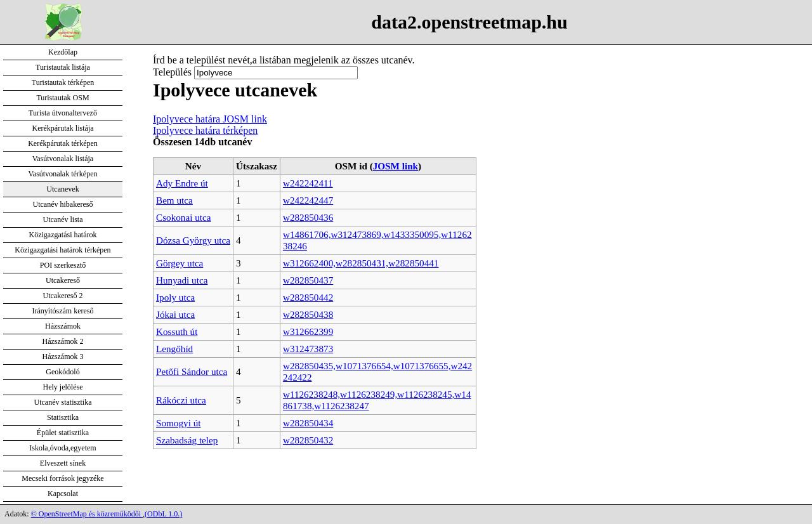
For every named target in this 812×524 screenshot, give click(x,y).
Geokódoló (62, 372)
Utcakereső (63, 280)
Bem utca (174, 200)
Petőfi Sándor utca (192, 371)
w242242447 (308, 200)
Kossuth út (177, 331)
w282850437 (308, 280)
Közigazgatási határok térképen (62, 250)
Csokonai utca (183, 217)
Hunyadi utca (182, 280)
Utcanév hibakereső (63, 204)
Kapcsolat (63, 494)
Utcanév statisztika (63, 402)
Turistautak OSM (62, 98)
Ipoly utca (175, 297)
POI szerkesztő (63, 265)
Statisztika (63, 417)
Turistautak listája (63, 67)
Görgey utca (180, 263)
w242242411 (308, 183)
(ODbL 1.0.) (163, 514)
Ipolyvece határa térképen (205, 130)
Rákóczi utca (181, 400)
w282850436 (308, 217)
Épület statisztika (63, 433)
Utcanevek (62, 189)
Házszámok (63, 326)
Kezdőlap (63, 52)
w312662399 (308, 331)
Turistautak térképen (63, 82)
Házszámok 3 (63, 357)
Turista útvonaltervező (63, 113)
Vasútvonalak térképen (63, 174)
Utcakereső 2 (63, 296)
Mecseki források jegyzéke (62, 478)
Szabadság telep (187, 440)
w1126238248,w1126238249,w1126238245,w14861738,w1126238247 (377, 400)
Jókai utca (175, 314)
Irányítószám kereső (63, 311)
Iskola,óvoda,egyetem (62, 448)
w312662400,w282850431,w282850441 (361, 263)
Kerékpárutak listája (63, 128)
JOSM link (396, 166)
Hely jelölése (63, 387)
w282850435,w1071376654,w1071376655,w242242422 (377, 371)
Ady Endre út (182, 183)
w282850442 (308, 297)
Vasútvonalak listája (63, 159)
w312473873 (308, 349)
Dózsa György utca (193, 240)
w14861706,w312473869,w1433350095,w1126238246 (377, 240)
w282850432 (308, 440)
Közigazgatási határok (63, 235)
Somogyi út (178, 423)
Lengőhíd (174, 349)
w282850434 (308, 423)
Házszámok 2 (63, 341)
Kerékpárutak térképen (63, 143)
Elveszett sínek (63, 463)
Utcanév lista (63, 219)
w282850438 (308, 314)
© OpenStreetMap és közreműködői (87, 514)
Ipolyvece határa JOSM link (210, 119)
